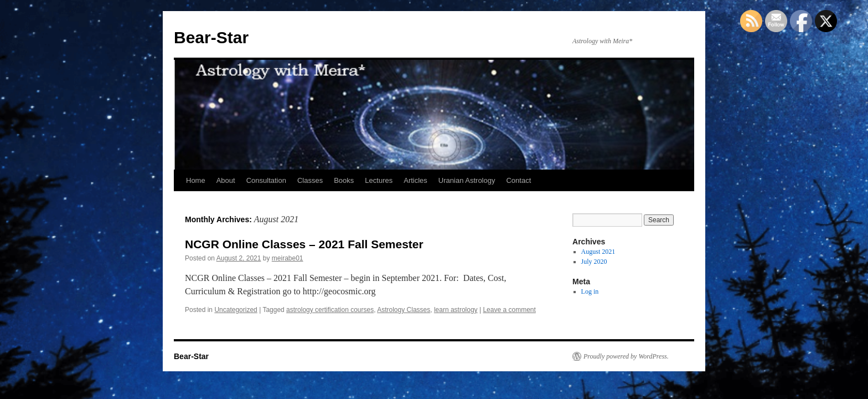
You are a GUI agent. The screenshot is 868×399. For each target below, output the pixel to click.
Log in (590, 291)
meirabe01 (288, 258)
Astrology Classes (404, 310)
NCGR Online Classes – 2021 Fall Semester (304, 244)
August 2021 (598, 252)
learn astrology (456, 310)
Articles (415, 180)
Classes (310, 180)
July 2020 (594, 262)
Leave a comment (509, 310)
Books (344, 180)
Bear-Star (211, 37)
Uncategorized (236, 310)
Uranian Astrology (467, 180)
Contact (518, 180)
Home (196, 180)
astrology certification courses (330, 310)
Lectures (379, 180)
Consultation (266, 180)
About (226, 180)
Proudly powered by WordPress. (626, 356)
